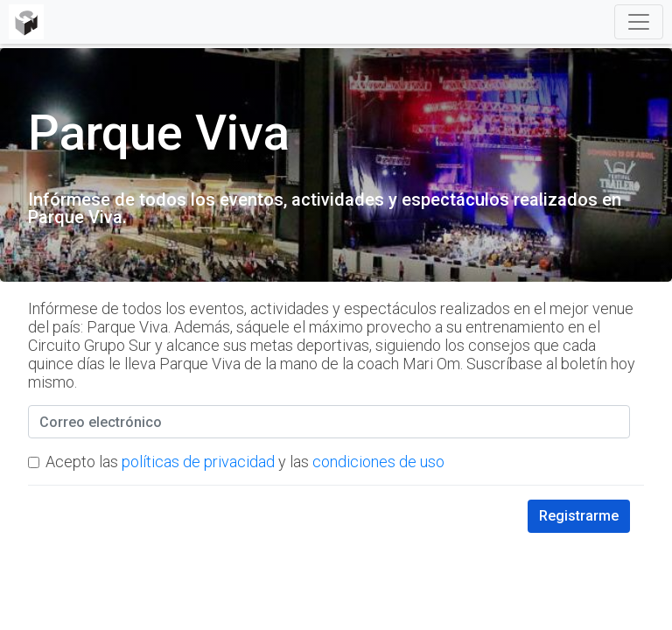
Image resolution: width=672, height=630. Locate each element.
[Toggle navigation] (639, 22)
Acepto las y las (245, 462)
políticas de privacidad (198, 462)
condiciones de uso (378, 462)
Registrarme (579, 516)
